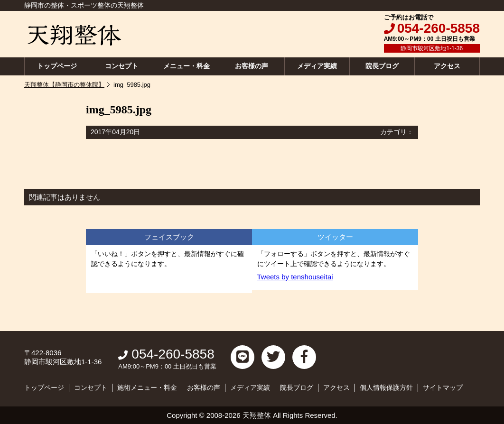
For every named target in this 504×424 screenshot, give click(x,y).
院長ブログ (382, 66)
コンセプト (121, 66)
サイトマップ (443, 387)
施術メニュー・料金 (147, 387)
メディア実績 (317, 66)
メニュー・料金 (187, 66)
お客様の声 (252, 66)
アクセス (447, 66)
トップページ (57, 66)
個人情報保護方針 (386, 387)
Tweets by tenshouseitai (295, 277)
